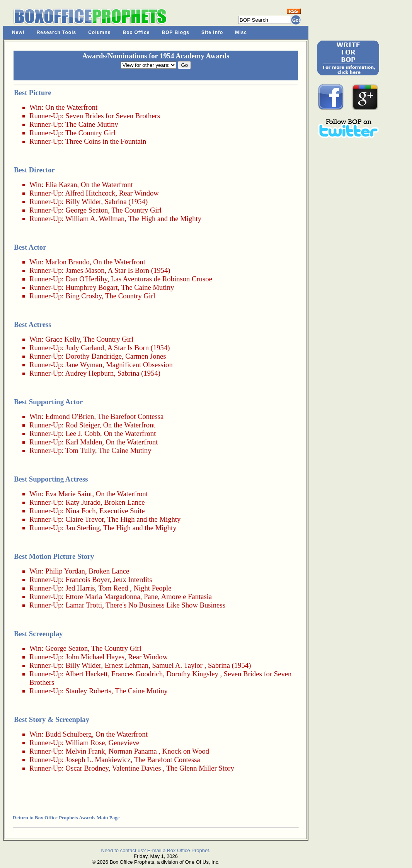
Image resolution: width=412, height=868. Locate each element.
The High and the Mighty (165, 219)
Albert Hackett (86, 674)
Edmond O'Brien (70, 416)
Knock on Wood (186, 751)
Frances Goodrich (137, 674)
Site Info (212, 32)
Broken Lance (124, 502)
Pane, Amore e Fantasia (178, 597)
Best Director (34, 170)
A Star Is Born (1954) (139, 270)
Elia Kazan (61, 185)
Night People (153, 588)
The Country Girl (90, 133)
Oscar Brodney (87, 768)
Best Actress (33, 324)
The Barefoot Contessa (130, 416)
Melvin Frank (85, 751)
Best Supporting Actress (51, 479)
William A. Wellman (95, 219)
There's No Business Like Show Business (165, 605)
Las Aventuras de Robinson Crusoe (162, 279)
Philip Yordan (65, 571)
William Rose (85, 743)
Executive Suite (122, 511)
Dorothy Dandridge (94, 356)
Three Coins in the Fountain (106, 141)
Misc (241, 32)
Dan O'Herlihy (86, 279)
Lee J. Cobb (83, 433)
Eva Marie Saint (69, 494)
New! (18, 32)
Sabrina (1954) (126, 202)
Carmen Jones (146, 356)
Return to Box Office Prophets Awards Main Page (66, 818)
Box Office (136, 32)
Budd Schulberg (68, 734)
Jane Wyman (84, 365)
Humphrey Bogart (91, 287)
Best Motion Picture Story (54, 556)
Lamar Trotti (84, 605)
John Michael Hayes (95, 657)
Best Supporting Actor (48, 402)
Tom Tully (80, 450)
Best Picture (33, 93)
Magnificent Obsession (139, 365)
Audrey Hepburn (89, 373)
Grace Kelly (62, 339)
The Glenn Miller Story (200, 768)
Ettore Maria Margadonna (103, 597)
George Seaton (87, 210)
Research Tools (56, 32)
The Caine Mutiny (92, 124)
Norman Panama (133, 751)
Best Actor (30, 247)
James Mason (85, 270)
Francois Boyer (87, 580)
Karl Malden (84, 442)
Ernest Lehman (127, 665)
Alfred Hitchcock (90, 193)
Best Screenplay (38, 634)
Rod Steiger (82, 425)
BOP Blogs (176, 32)
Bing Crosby (83, 296)
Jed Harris (80, 588)
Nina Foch (80, 511)
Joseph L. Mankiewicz (98, 760)
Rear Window (139, 193)
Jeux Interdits (133, 580)
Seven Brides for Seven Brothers (113, 116)
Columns (99, 32)
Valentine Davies (137, 768)
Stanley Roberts (88, 691)
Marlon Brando (67, 262)
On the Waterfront (71, 107)
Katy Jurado (83, 502)
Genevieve (124, 743)
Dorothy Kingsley (192, 674)
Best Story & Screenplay (52, 719)
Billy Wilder (83, 202)
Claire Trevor (84, 519)
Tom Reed (113, 588)
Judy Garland (85, 348)
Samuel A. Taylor (177, 665)
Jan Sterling (83, 528)
